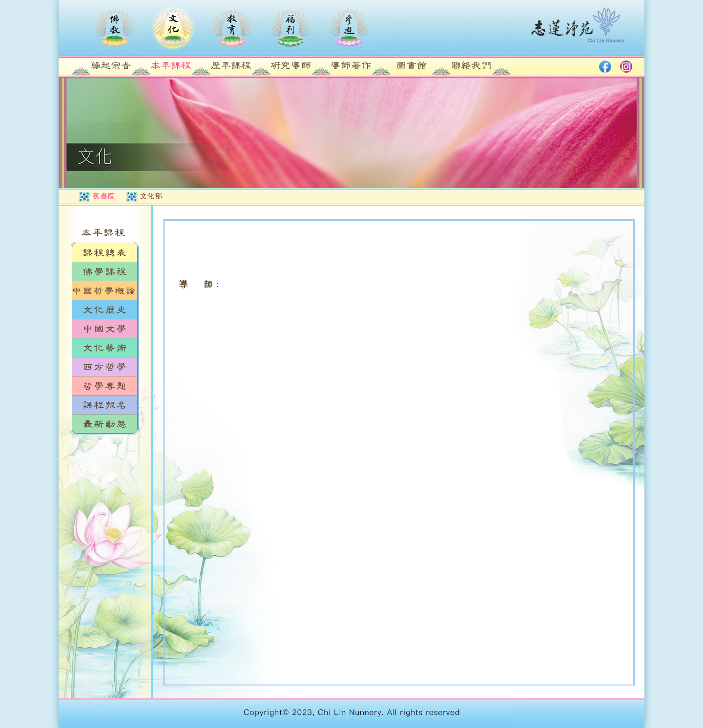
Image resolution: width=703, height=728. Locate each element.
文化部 (152, 196)
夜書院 (104, 196)
